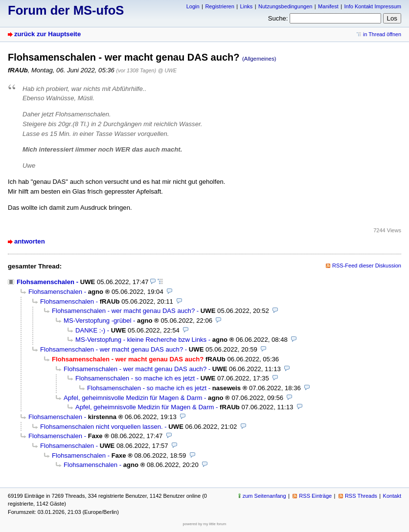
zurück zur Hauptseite (47, 34)
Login (193, 6)
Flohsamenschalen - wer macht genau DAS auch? (123, 311)
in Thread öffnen (382, 34)
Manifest (328, 6)
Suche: (278, 18)
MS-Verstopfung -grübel (97, 321)
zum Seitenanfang (264, 496)
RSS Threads (361, 496)
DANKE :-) (90, 330)
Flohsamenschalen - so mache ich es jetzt (135, 378)
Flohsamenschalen (45, 282)
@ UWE (167, 70)
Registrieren (219, 6)
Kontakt (392, 496)
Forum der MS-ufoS (66, 10)
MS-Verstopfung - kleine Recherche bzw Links (141, 340)
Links (247, 6)
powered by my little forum (205, 524)
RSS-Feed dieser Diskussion (367, 266)
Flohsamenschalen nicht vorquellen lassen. (102, 427)
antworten (30, 241)
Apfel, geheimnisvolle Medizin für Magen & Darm (133, 398)
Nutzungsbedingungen (285, 6)
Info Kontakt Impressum (373, 6)
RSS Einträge (315, 496)
